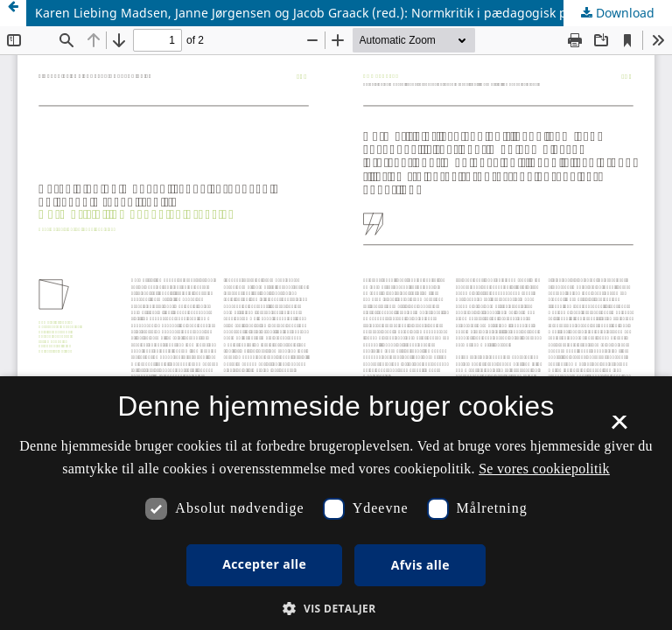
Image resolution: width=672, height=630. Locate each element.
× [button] (619, 428)
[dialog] (336, 503)
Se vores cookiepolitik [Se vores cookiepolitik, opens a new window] (544, 469)
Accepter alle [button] (264, 564)
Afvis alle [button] (420, 565)
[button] (336, 609)
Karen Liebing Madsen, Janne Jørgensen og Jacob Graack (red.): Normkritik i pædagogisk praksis (318, 13)
